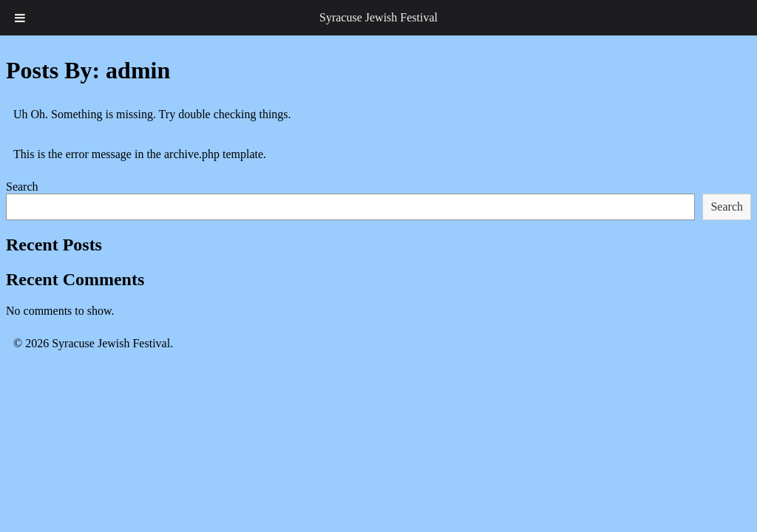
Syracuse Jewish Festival (378, 17)
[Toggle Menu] (20, 18)
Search (22, 187)
